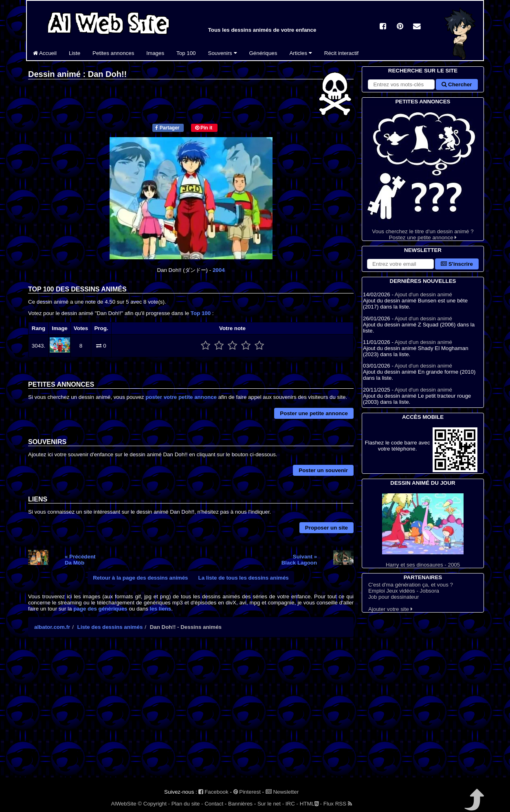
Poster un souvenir (323, 470)
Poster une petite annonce (314, 413)
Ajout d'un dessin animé (423, 294)
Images (155, 53)
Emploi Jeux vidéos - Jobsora (404, 591)
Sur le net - (271, 804)
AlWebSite (124, 804)
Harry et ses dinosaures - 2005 (423, 531)
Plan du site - (187, 804)
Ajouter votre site (390, 609)
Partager (167, 128)
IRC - (292, 804)
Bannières (240, 804)
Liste (75, 53)
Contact (214, 804)
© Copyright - (154, 804)
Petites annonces (113, 53)
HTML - (311, 804)
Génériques (263, 53)
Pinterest (247, 792)
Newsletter (282, 792)
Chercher (457, 84)
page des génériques (100, 609)
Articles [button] (300, 53)
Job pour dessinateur (393, 597)
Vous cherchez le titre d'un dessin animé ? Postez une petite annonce (423, 173)
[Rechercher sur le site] (401, 84)
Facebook (213, 792)
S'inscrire (457, 264)
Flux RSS (338, 804)
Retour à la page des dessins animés (140, 578)
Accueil (45, 53)
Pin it (204, 128)
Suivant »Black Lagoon (299, 560)
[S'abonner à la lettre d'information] (400, 264)
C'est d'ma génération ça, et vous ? (411, 585)
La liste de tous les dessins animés (244, 578)
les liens (161, 609)
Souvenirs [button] (223, 53)
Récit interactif (341, 53)
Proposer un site (326, 528)
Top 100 (186, 53)
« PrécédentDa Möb (80, 560)
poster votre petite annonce (181, 397)
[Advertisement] (191, 714)
